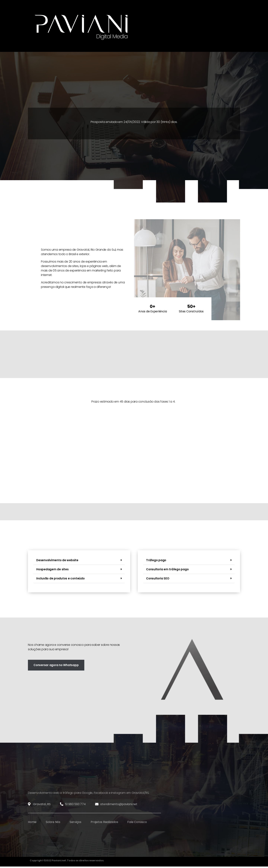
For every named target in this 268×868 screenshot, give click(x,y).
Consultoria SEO (158, 578)
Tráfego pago (156, 560)
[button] (79, 560)
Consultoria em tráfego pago (167, 569)
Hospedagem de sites (52, 569)
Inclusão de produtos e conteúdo (60, 578)
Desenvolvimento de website (57, 560)
